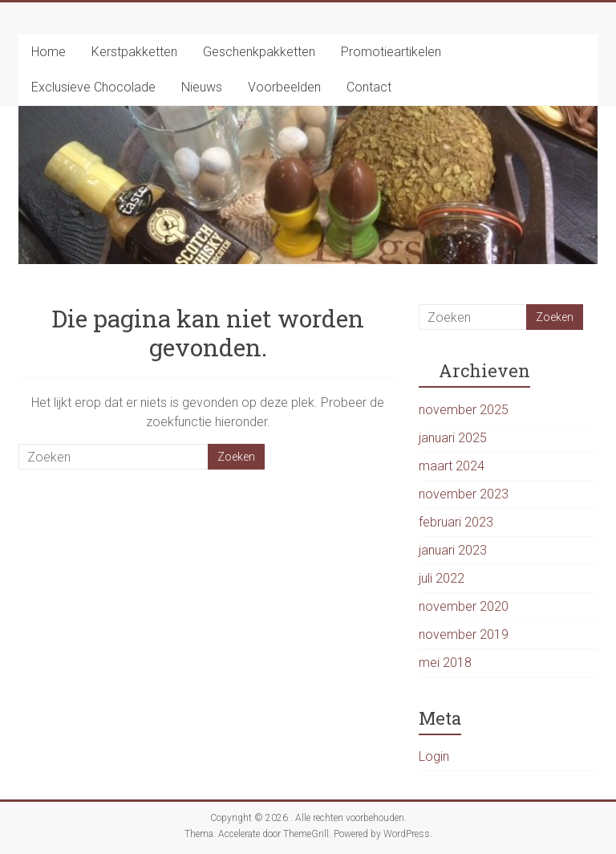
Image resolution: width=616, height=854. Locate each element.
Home (49, 52)
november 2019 (464, 634)
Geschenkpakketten (259, 52)
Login (434, 756)
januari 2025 (453, 438)
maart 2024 (452, 466)
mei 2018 (445, 663)
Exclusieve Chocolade (93, 87)
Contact (369, 87)
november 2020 (464, 606)
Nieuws (202, 87)
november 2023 (464, 494)
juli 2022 (442, 578)
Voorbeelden (284, 87)
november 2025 (464, 410)
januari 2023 (453, 550)
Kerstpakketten (134, 52)
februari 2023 (456, 522)
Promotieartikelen (391, 52)
